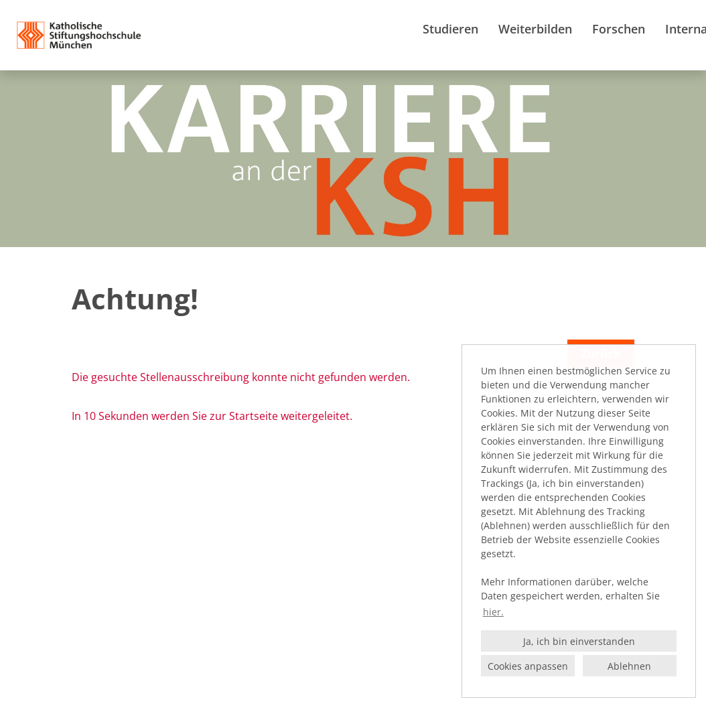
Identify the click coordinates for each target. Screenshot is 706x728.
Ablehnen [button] (629, 666)
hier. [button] (493, 612)
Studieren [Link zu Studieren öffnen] (450, 29)
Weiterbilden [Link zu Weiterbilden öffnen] (535, 29)
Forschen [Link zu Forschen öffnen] (619, 29)
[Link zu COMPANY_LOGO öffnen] (79, 35)
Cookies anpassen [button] (528, 666)
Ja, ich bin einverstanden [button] (579, 641)
